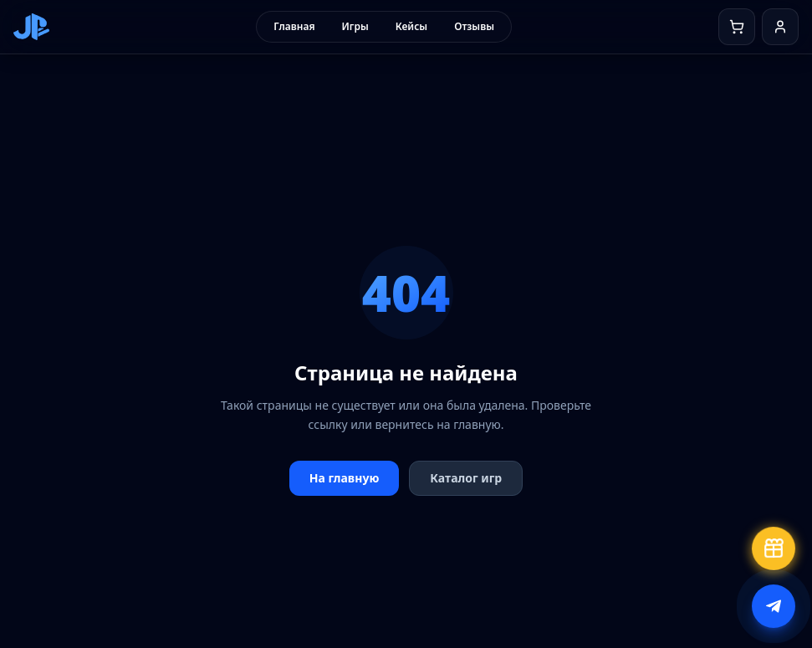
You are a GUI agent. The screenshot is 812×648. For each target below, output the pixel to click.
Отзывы (474, 26)
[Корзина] (737, 27)
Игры (355, 26)
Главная (294, 26)
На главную (345, 478)
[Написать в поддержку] (774, 606)
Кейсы (411, 26)
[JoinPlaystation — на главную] (31, 27)
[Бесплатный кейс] (774, 549)
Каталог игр (466, 478)
